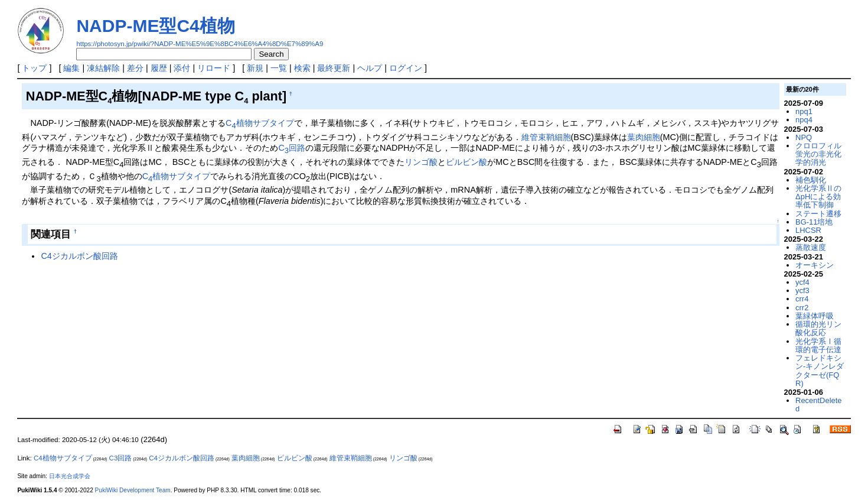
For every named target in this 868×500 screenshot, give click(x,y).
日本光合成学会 (70, 476)
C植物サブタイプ (260, 123)
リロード (214, 68)
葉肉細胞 (644, 137)
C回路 (292, 148)
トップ (34, 68)
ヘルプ (370, 68)
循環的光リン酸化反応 (818, 328)
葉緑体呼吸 (815, 316)
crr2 (802, 308)
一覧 (279, 68)
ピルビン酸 (466, 162)
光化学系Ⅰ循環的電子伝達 (818, 345)
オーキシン (815, 265)
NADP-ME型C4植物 (155, 26)
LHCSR (808, 230)
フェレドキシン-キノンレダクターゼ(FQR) (820, 371)
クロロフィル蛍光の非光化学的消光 (818, 154)
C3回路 (121, 458)
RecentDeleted (818, 405)
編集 (71, 68)
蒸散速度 (811, 247)
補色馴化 (811, 180)
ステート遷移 (818, 214)
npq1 (804, 111)
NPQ (804, 137)
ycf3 (802, 290)
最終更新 (334, 68)
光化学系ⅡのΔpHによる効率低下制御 (818, 197)
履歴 (159, 68)
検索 (302, 68)
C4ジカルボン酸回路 (79, 256)
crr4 (802, 299)
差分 (135, 68)
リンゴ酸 (421, 162)
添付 (182, 68)
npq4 (804, 120)
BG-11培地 (814, 222)
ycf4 (802, 282)
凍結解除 (103, 68)
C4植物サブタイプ (63, 458)
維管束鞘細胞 (546, 137)
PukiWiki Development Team (133, 490)
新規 (255, 68)
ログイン (406, 68)
